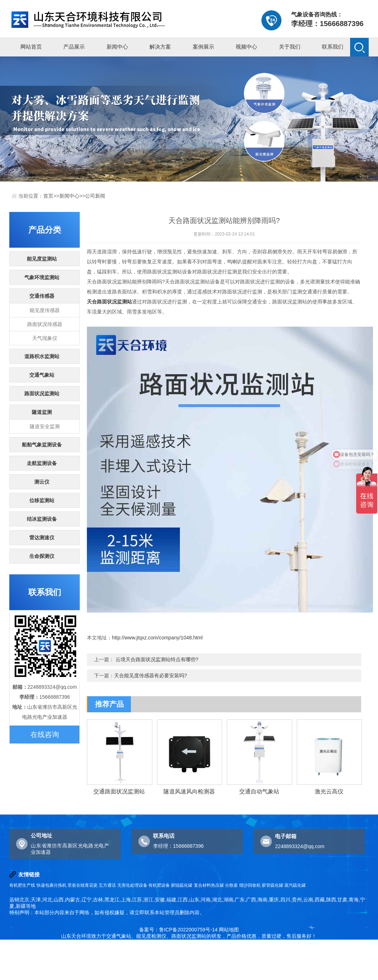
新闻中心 (117, 47)
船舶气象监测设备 (42, 445)
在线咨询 (45, 734)
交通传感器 (42, 296)
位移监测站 (42, 500)
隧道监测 (42, 412)
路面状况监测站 (42, 394)
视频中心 (246, 47)
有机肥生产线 (22, 885)
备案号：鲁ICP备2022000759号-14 (178, 930)
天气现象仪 (45, 338)
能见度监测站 (42, 259)
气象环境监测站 (42, 277)
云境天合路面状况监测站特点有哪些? (157, 659)
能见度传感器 (45, 310)
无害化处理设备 (132, 885)
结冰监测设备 (42, 519)
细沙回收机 (250, 885)
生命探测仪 (42, 556)
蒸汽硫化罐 (295, 885)
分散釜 (231, 885)
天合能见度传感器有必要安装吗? (151, 675)
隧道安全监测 (45, 426)
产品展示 (74, 47)
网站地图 (229, 930)
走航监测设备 (42, 463)
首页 (48, 196)
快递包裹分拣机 (51, 885)
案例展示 (203, 47)
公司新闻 (95, 196)
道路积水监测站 (42, 356)
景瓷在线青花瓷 (83, 885)
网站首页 (31, 47)
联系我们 (333, 47)
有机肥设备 (159, 885)
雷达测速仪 (42, 538)
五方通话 (107, 885)
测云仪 (42, 482)
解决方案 (160, 47)
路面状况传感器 (45, 324)
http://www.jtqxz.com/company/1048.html (157, 638)
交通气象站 (42, 375)
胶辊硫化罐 (182, 885)
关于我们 (290, 47)
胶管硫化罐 (273, 885)
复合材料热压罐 (209, 885)
